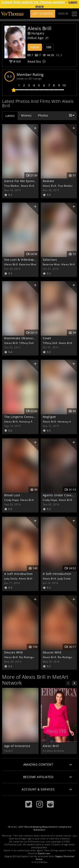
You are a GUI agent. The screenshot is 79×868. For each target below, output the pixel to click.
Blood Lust (12, 495)
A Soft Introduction (19, 574)
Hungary (36, 33)
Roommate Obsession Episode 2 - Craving (36, 338)
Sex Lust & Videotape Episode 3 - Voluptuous (38, 260)
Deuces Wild (14, 652)
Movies (26, 115)
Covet (47, 338)
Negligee (49, 417)
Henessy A (26, 421)
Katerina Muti (28, 264)
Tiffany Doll (26, 343)
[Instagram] (40, 804)
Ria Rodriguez (28, 657)
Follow (35, 47)
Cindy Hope (11, 500)
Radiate (49, 181)
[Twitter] (29, 804)
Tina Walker (12, 186)
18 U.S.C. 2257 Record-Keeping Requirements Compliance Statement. (40, 828)
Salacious (50, 260)
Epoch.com (44, 853)
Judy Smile (11, 578)
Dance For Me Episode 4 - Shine (28, 181)
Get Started (43, 14)
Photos (43, 115)
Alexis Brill (28, 186)
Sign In (63, 14)
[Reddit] (50, 804)
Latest (10, 116)
